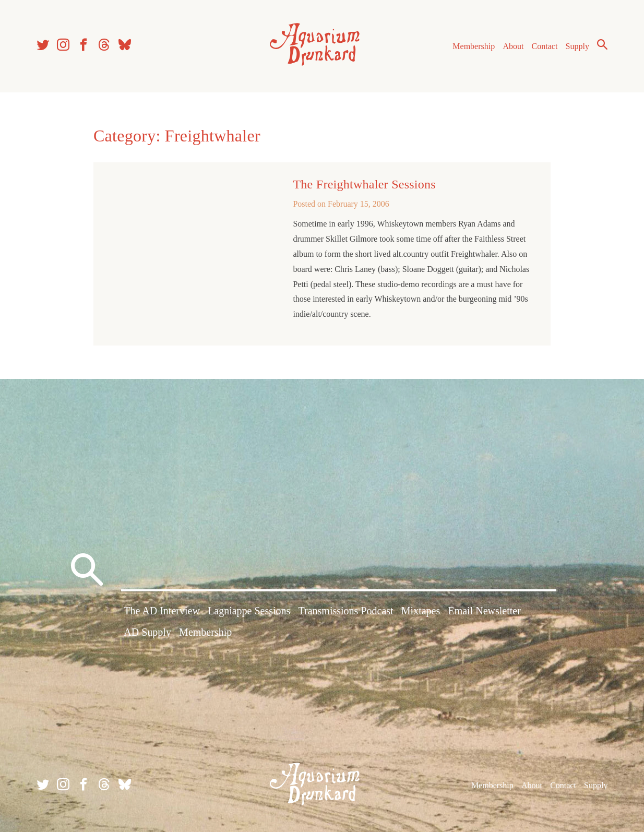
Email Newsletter (484, 611)
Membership (474, 46)
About (513, 46)
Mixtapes (421, 611)
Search (602, 44)
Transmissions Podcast (346, 611)
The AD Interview (162, 611)
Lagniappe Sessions (249, 611)
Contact (545, 46)
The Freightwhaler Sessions (364, 184)
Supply (577, 46)
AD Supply (147, 632)
